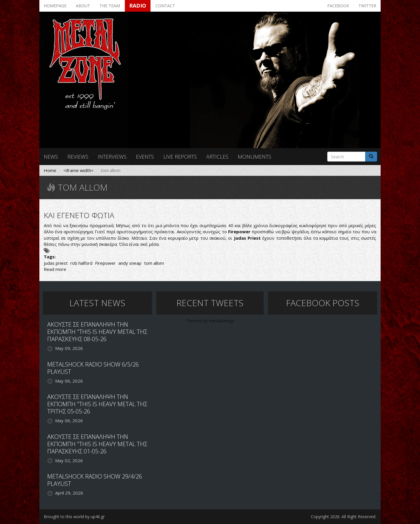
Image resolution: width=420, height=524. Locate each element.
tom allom (154, 263)
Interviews (112, 157)
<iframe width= (78, 170)
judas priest (56, 263)
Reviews (78, 157)
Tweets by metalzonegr (210, 320)
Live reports (180, 157)
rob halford (81, 263)
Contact (165, 6)
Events (145, 157)
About (83, 6)
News (51, 157)
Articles (217, 157)
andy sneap (130, 263)
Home (50, 170)
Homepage (55, 6)
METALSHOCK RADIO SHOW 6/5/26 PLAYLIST (93, 368)
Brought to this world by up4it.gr (74, 517)
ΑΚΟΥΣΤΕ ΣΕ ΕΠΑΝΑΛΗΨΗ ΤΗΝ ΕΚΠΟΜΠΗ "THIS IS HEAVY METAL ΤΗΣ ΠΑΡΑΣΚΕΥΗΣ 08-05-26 (97, 332)
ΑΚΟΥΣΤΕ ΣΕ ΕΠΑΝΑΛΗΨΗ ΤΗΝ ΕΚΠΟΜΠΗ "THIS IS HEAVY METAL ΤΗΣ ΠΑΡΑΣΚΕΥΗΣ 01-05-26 (97, 444)
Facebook (338, 6)
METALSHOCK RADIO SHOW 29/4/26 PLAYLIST (95, 480)
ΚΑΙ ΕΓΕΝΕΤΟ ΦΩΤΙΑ (79, 215)
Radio (138, 6)
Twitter (367, 6)
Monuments (254, 157)
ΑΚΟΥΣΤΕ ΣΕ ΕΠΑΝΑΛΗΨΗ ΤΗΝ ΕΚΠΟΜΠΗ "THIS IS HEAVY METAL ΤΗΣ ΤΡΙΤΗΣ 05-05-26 (97, 404)
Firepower (105, 263)
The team (110, 6)
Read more (55, 269)
